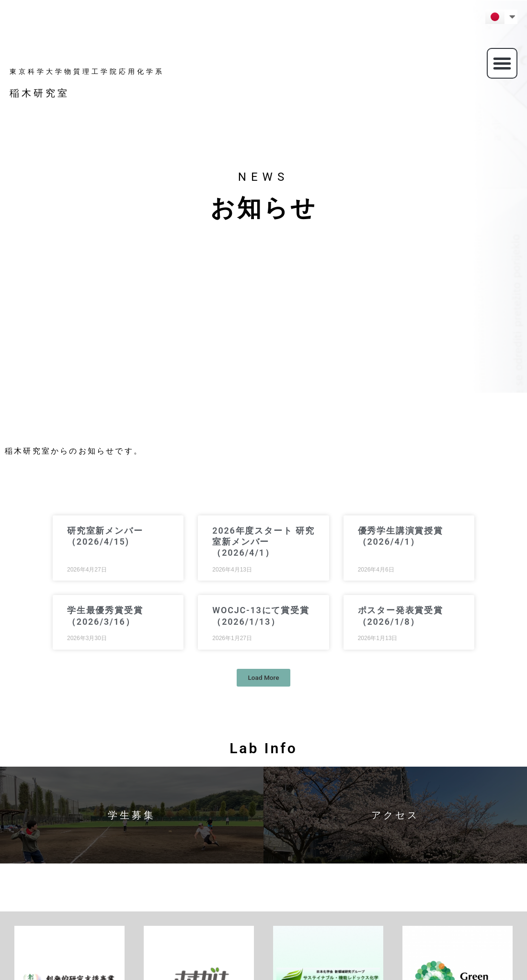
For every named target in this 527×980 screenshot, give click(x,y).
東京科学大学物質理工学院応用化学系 (87, 71)
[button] (502, 63)
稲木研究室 (40, 93)
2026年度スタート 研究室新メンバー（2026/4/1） (263, 542)
